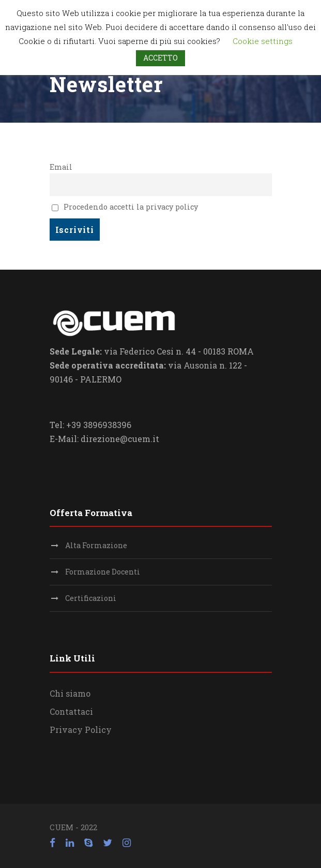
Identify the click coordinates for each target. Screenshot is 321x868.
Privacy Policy (81, 730)
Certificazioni (91, 598)
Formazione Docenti (103, 572)
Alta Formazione (96, 545)
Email (61, 167)
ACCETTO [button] (160, 58)
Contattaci (71, 711)
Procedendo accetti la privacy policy (125, 207)
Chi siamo (70, 693)
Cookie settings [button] (263, 41)
